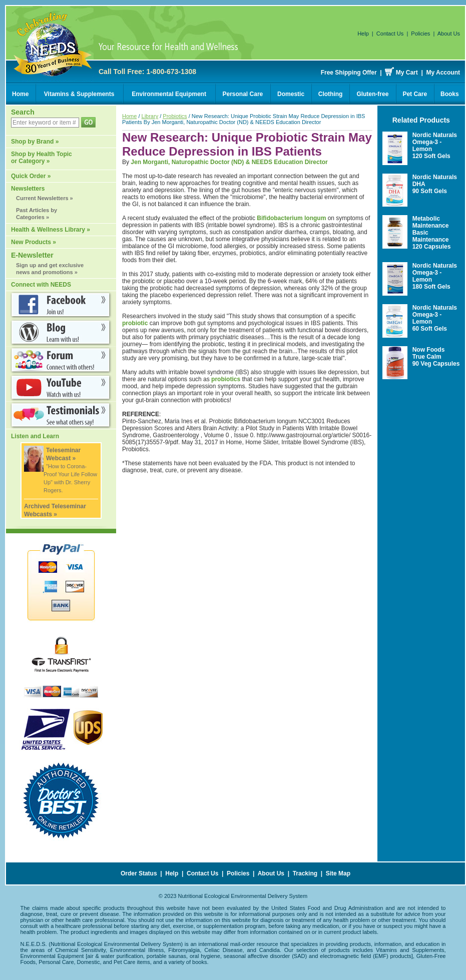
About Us (449, 34)
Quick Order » (31, 176)
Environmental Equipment (169, 94)
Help (363, 34)
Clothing (331, 94)
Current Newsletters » (45, 198)
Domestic (291, 94)
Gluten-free (372, 94)
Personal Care (243, 94)
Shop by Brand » (35, 142)
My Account (443, 73)
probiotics (226, 379)
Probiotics (175, 116)
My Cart (407, 73)
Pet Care (415, 94)
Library (150, 116)
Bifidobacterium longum (291, 218)
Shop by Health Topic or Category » (42, 158)
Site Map (338, 873)
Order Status (139, 873)
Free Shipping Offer (349, 73)
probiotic (135, 323)
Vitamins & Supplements (79, 94)
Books (450, 94)
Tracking (305, 873)
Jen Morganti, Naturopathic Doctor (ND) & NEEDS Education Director (229, 162)
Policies (420, 34)
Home (20, 94)
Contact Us (390, 34)
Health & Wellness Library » (51, 230)
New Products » (34, 242)
